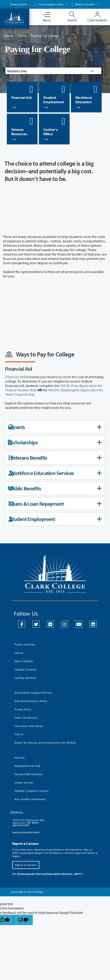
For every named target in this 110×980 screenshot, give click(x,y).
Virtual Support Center (53, 4)
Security (20, 758)
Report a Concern (88, 4)
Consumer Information (29, 726)
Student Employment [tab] (55, 519)
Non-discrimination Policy (31, 701)
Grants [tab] (55, 427)
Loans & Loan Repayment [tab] (55, 504)
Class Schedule (24, 661)
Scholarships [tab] (55, 442)
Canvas (19, 653)
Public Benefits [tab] (55, 488)
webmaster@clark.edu (26, 832)
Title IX (19, 734)
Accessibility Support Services (33, 693)
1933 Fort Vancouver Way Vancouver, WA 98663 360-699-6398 (29, 823)
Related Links (51, 71)
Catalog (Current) (25, 669)
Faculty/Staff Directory (29, 774)
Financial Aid (15, 377)
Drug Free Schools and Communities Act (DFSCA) (45, 743)
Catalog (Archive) (25, 678)
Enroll (22, 36)
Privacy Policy (23, 709)
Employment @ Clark (28, 766)
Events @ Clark (21, 4)
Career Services (24, 782)
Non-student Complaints (30, 799)
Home (9, 36)
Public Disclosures (26, 718)
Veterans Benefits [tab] (55, 458)
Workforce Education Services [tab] (55, 473)
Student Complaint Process (32, 791)
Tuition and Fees (25, 644)
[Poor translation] (23, 920)
